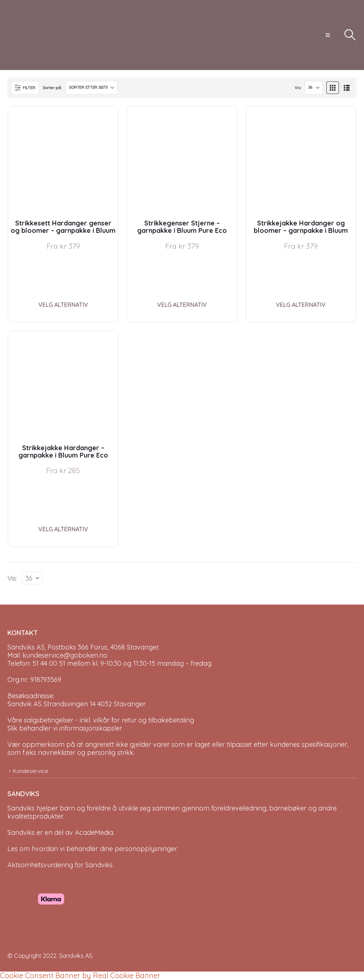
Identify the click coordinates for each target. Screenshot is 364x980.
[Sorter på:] (91, 88)
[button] (328, 35)
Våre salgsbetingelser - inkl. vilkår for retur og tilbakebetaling (101, 720)
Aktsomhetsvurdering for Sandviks (60, 865)
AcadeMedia (94, 832)
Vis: (298, 88)
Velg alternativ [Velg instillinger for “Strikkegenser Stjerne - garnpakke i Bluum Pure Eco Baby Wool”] (182, 305)
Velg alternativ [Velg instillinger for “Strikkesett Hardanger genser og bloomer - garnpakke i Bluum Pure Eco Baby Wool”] (63, 305)
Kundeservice (31, 771)
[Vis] (314, 88)
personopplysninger (145, 849)
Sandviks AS (76, 956)
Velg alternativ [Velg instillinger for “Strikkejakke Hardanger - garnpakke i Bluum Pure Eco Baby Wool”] (63, 529)
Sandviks (21, 808)
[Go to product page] (63, 161)
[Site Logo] (35, 35)
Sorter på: (52, 88)
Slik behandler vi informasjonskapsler (65, 728)
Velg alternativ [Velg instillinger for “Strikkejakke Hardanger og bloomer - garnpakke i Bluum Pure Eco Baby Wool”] (301, 305)
